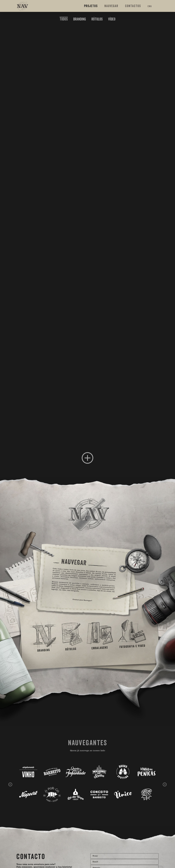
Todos (64, 19)
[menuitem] (64, 19)
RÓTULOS (97, 19)
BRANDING (80, 19)
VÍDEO (112, 19)
